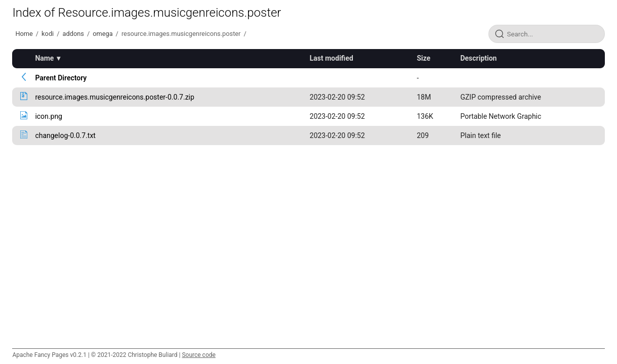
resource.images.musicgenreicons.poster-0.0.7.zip (114, 97)
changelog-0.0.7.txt (65, 135)
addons (73, 34)
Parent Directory (61, 78)
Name (44, 58)
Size (423, 58)
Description (478, 58)
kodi (48, 34)
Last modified (332, 58)
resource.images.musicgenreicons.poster (181, 34)
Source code (198, 355)
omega (102, 34)
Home (24, 34)
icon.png (49, 116)
